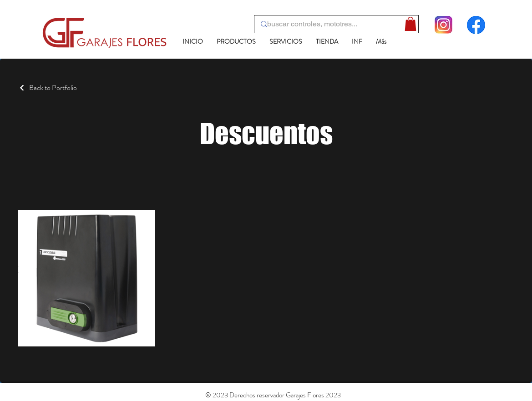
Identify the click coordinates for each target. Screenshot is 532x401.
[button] (410, 24)
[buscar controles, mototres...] (333, 24)
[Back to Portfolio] (48, 88)
